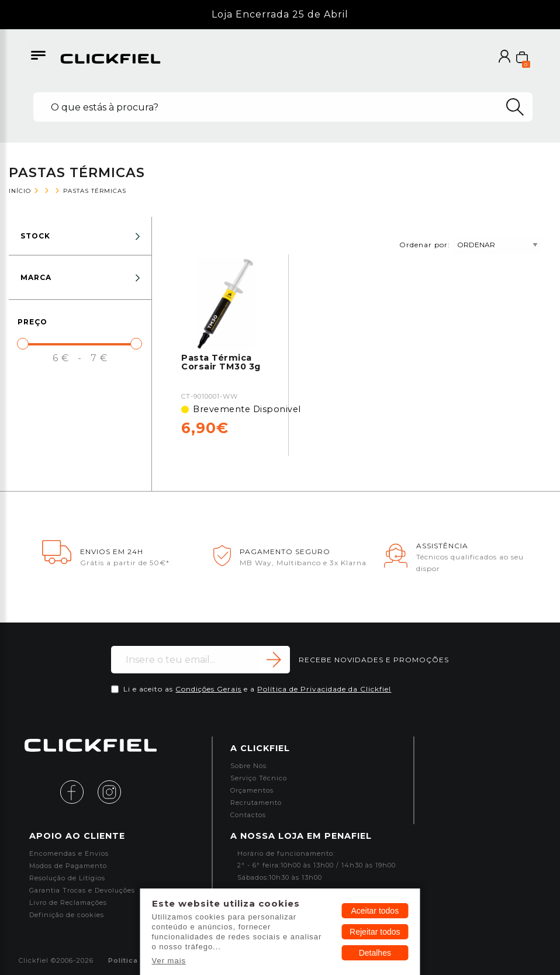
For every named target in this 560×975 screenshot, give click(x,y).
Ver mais (169, 961)
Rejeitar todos (375, 932)
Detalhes (375, 953)
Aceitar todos (375, 911)
